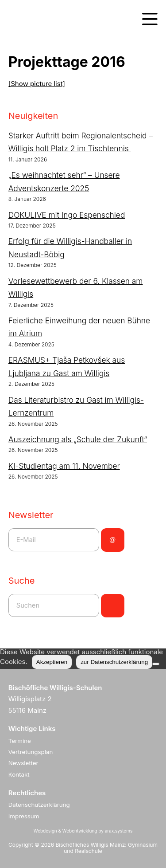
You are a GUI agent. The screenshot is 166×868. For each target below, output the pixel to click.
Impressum (24, 816)
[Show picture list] (37, 84)
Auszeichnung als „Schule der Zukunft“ (78, 439)
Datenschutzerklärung (39, 805)
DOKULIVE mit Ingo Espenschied (67, 215)
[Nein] (156, 664)
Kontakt (19, 774)
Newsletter (23, 763)
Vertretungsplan (31, 752)
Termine (20, 741)
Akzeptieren (52, 662)
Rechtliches (27, 793)
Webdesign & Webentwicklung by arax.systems (83, 831)
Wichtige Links (32, 729)
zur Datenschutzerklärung (114, 662)
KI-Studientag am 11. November (64, 466)
